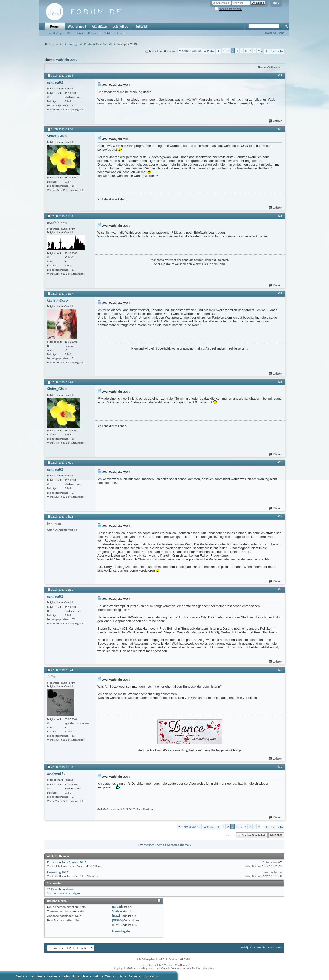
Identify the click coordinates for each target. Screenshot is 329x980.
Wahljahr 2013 (67, 60)
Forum (55, 27)
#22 (280, 129)
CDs (120, 976)
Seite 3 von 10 (191, 51)
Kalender (79, 33)
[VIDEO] (117, 920)
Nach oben (276, 835)
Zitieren (276, 121)
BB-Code (118, 907)
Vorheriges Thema (152, 845)
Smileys (117, 911)
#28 (280, 589)
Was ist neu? (77, 27)
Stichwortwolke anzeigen (64, 893)
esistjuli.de (120, 27)
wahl (59, 889)
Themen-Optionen (268, 67)
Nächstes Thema (178, 845)
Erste (209, 51)
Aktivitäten (100, 27)
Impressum (151, 976)
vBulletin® (158, 965)
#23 (280, 216)
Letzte (277, 51)
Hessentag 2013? (58, 872)
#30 (280, 767)
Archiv (261, 947)
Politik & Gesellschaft (98, 44)
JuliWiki (141, 27)
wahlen (68, 889)
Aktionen (93, 33)
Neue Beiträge (54, 33)
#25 (280, 382)
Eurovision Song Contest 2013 (67, 862)
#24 (280, 293)
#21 (280, 75)
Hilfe (276, 3)
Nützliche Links (113, 33)
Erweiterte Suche (274, 33)
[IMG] (116, 916)
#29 (280, 670)
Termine (36, 976)
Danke (133, 976)
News (20, 976)
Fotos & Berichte (75, 976)
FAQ (97, 976)
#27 (280, 516)
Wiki (108, 976)
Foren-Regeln (121, 931)
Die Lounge (71, 44)
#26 (280, 462)
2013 (50, 889)
